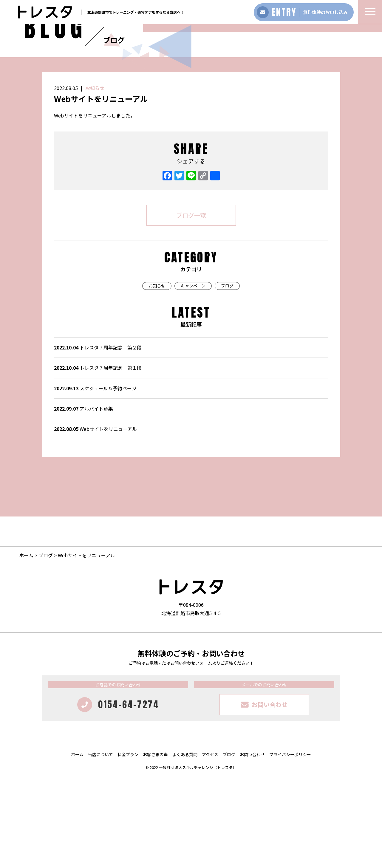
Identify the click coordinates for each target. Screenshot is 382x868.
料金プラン (128, 844)
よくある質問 (185, 844)
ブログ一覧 (191, 305)
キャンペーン (193, 375)
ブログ (227, 375)
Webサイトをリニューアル (95, 519)
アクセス (210, 844)
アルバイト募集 (83, 498)
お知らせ (95, 178)
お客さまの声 (155, 844)
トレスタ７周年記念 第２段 (98, 437)
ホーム (27, 645)
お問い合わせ (252, 844)
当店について (100, 844)
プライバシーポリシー (290, 844)
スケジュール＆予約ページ (95, 478)
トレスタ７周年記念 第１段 (98, 457)
